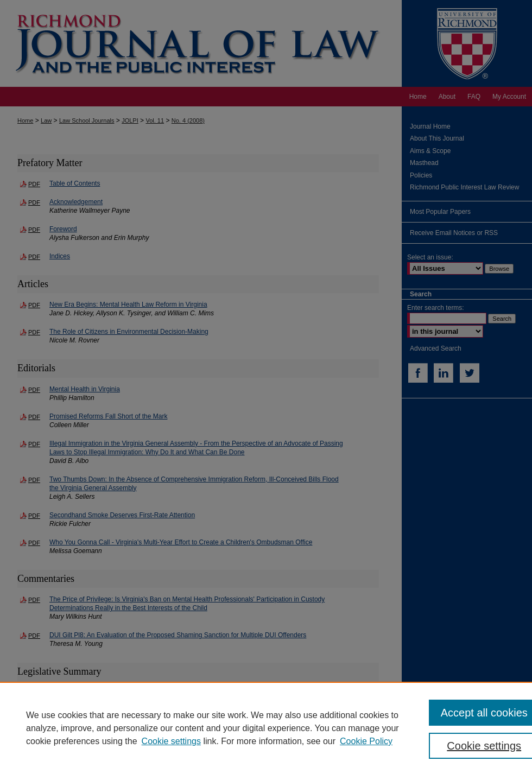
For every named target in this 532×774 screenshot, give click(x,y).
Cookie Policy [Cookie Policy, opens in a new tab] (366, 741)
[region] (266, 728)
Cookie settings (171, 741)
